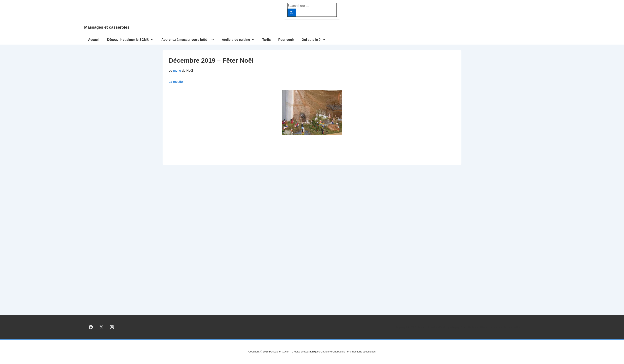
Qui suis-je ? (315, 39)
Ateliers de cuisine (239, 39)
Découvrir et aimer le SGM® (131, 39)
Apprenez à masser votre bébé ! (189, 39)
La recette (176, 82)
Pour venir (286, 40)
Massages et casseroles (107, 27)
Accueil (94, 40)
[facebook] (91, 327)
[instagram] (112, 327)
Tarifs (266, 40)
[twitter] (101, 327)
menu (177, 71)
